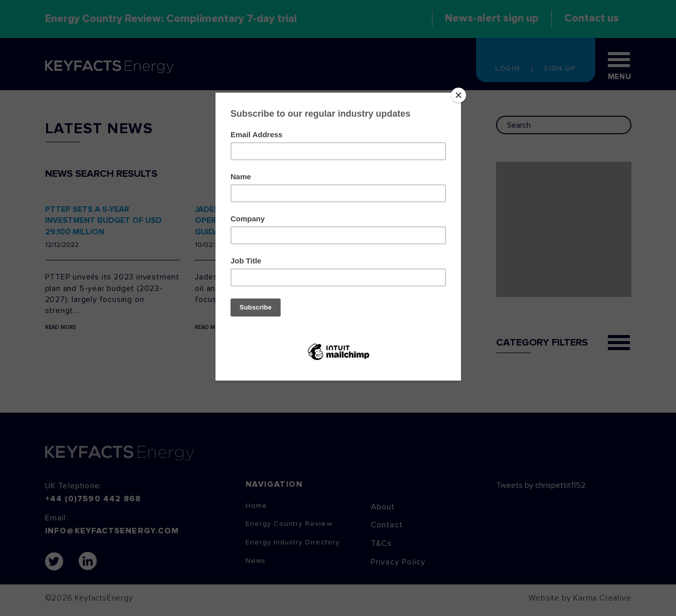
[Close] (459, 95)
